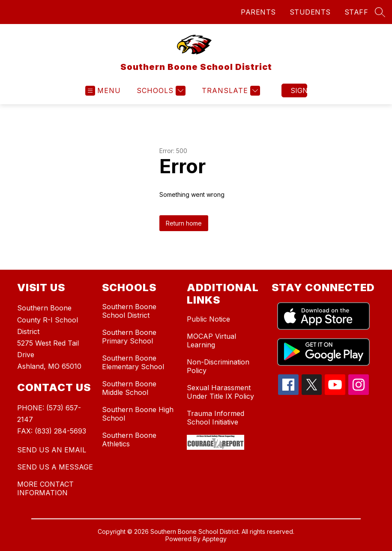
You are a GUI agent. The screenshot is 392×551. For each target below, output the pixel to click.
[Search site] (380, 12)
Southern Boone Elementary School (133, 362)
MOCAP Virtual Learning (211, 340)
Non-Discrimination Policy (218, 366)
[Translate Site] (230, 91)
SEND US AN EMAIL (52, 450)
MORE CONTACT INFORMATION (45, 488)
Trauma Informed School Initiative (215, 418)
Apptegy (214, 539)
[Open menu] (103, 91)
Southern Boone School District (129, 311)
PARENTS (258, 12)
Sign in (299, 90)
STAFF (356, 12)
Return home (184, 223)
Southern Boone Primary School (129, 337)
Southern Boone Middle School (129, 388)
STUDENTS (310, 12)
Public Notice (208, 319)
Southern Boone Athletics (129, 440)
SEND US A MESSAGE (55, 467)
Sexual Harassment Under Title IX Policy (220, 392)
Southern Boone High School (138, 414)
